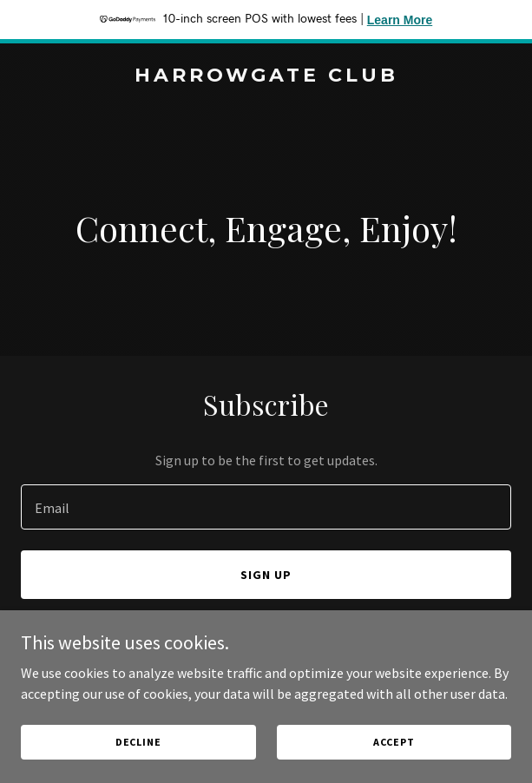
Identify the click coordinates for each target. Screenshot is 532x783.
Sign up (266, 575)
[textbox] (266, 507)
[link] (266, 76)
